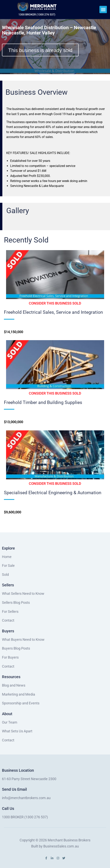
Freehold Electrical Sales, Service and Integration (53, 312)
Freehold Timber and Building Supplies (43, 402)
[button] (103, 10)
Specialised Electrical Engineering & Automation (53, 493)
